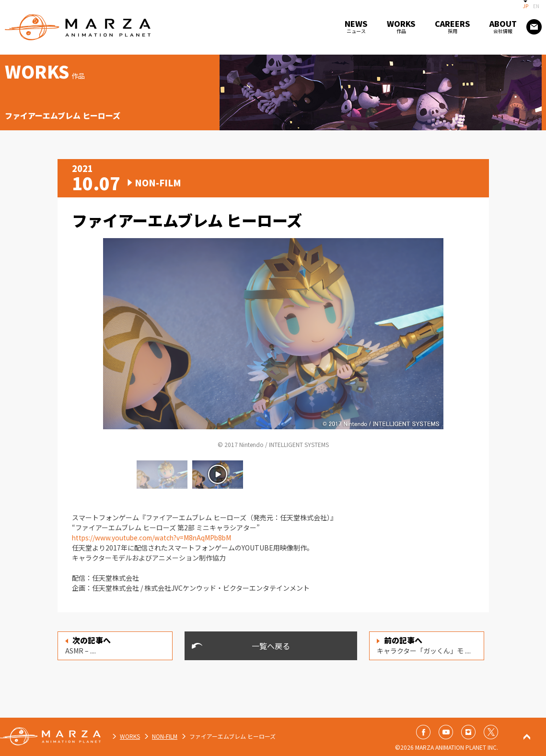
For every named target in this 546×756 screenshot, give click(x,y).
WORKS (130, 736)
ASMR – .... (88, 645)
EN (536, 6)
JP (526, 6)
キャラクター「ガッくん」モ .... (424, 645)
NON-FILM (165, 736)
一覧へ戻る (271, 646)
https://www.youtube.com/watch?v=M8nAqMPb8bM (154, 538)
